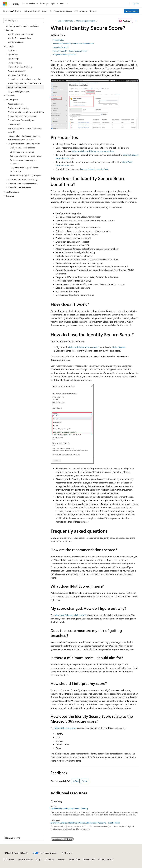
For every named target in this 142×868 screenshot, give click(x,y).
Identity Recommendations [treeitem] (19, 38)
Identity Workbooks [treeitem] (16, 42)
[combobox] (24, 21)
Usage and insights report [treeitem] (19, 91)
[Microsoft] (5, 4)
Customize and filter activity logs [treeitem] (22, 120)
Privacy (61, 860)
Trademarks (88, 860)
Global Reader (119, 347)
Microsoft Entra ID (65, 21)
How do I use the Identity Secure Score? (70, 51)
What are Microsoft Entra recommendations (93, 151)
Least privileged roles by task (94, 169)
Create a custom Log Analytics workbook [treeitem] (23, 162)
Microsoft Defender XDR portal (69, 615)
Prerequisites (58, 40)
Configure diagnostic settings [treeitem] (22, 148)
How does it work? (61, 47)
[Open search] (129, 4)
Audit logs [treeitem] (12, 50)
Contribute (50, 860)
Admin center (131, 11)
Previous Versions (25, 860)
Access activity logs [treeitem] (16, 104)
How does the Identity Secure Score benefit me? (73, 43)
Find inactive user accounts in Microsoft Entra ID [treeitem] (25, 130)
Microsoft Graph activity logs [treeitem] (20, 67)
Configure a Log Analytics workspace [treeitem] (26, 156)
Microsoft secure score (66, 728)
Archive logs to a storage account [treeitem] (22, 116)
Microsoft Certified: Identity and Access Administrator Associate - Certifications (85, 823)
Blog (38, 860)
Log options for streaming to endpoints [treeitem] (24, 79)
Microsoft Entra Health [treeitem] (17, 75)
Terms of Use (74, 860)
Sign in (136, 4)
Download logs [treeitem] (14, 124)
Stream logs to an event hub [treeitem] (22, 152)
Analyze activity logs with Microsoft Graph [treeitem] (26, 112)
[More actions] (136, 21)
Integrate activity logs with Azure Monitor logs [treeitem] (24, 169)
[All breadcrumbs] (53, 21)
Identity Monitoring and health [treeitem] (21, 34)
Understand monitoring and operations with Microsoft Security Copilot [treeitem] (24, 138)
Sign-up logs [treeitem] (13, 59)
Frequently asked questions (64, 54)
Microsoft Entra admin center (83, 347)
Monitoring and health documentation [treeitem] (22, 26)
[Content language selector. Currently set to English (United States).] (16, 853)
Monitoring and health (86, 21)
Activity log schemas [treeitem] (17, 71)
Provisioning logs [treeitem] (15, 63)
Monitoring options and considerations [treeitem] (24, 83)
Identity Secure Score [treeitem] (17, 87)
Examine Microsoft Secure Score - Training (69, 809)
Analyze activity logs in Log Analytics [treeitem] (26, 175)
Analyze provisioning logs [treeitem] (19, 108)
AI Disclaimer (9, 860)
